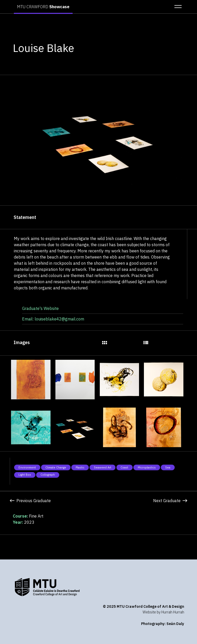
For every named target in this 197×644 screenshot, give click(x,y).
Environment (27, 467)
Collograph (48, 475)
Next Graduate (170, 501)
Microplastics (147, 467)
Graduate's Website (40, 308)
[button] (176, 7)
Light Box (25, 475)
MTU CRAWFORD (43, 7)
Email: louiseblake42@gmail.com (53, 319)
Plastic (80, 467)
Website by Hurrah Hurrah (163, 612)
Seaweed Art (103, 467)
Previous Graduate (30, 501)
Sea (168, 467)
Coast (124, 467)
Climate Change (56, 467)
